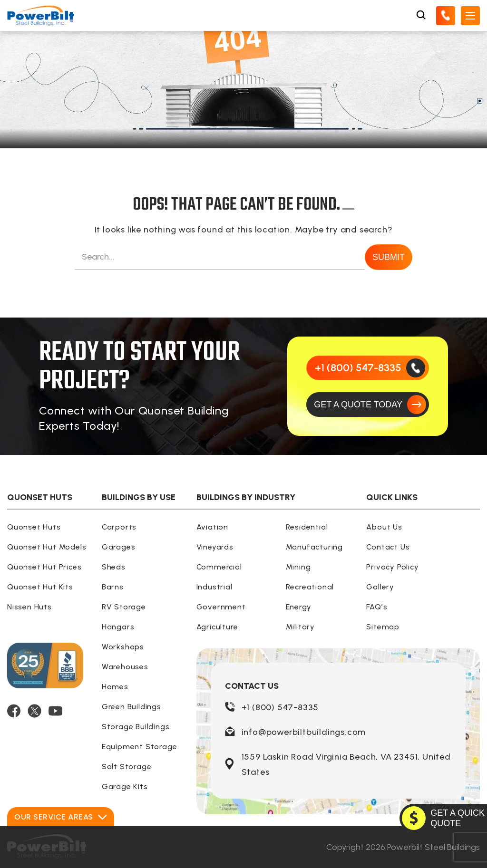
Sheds (114, 567)
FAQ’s (377, 607)
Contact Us (388, 547)
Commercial (219, 567)
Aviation (212, 527)
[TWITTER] (34, 711)
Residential (307, 527)
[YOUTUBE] (55, 711)
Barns (113, 587)
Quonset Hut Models (47, 547)
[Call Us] (446, 16)
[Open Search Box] (421, 16)
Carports (119, 527)
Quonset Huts (34, 527)
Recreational (310, 587)
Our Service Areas (61, 817)
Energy (299, 607)
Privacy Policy (392, 567)
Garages (119, 547)
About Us (384, 527)
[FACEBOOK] (14, 711)
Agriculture (217, 627)
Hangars (118, 627)
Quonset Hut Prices (44, 567)
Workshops (123, 647)
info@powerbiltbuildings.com (304, 732)
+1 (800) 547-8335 (280, 707)
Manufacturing (314, 547)
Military (300, 627)
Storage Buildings (136, 727)
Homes (115, 687)
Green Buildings (131, 707)
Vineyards (215, 547)
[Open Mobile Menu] (470, 16)
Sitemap (383, 627)
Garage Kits (125, 786)
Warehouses (125, 667)
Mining (298, 567)
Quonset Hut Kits (40, 587)
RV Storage (124, 607)
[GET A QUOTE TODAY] (368, 405)
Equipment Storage (140, 747)
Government (221, 607)
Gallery (380, 587)
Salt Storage (127, 767)
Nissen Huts (29, 607)
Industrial (214, 587)
